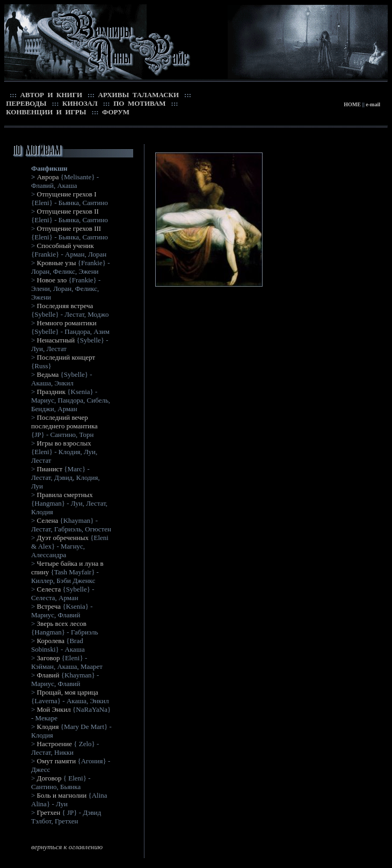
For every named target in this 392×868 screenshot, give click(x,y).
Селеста (49, 589)
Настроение (55, 744)
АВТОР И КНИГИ (50, 95)
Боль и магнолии (63, 795)
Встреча (49, 606)
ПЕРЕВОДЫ (26, 103)
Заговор (49, 658)
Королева (51, 641)
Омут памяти (57, 761)
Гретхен (49, 812)
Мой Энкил (54, 709)
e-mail (373, 104)
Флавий (48, 675)
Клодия (48, 727)
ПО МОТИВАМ (139, 103)
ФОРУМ (115, 112)
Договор (49, 778)
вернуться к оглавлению (67, 847)
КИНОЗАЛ (79, 103)
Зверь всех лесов (62, 623)
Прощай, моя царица (68, 692)
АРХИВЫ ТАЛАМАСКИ (137, 95)
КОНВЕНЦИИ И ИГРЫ (45, 112)
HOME (352, 104)
